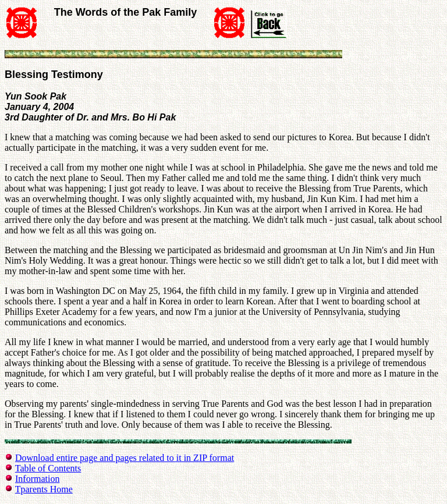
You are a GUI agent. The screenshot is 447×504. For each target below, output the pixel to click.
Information (37, 479)
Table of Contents (48, 468)
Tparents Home (44, 489)
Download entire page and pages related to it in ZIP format (125, 458)
